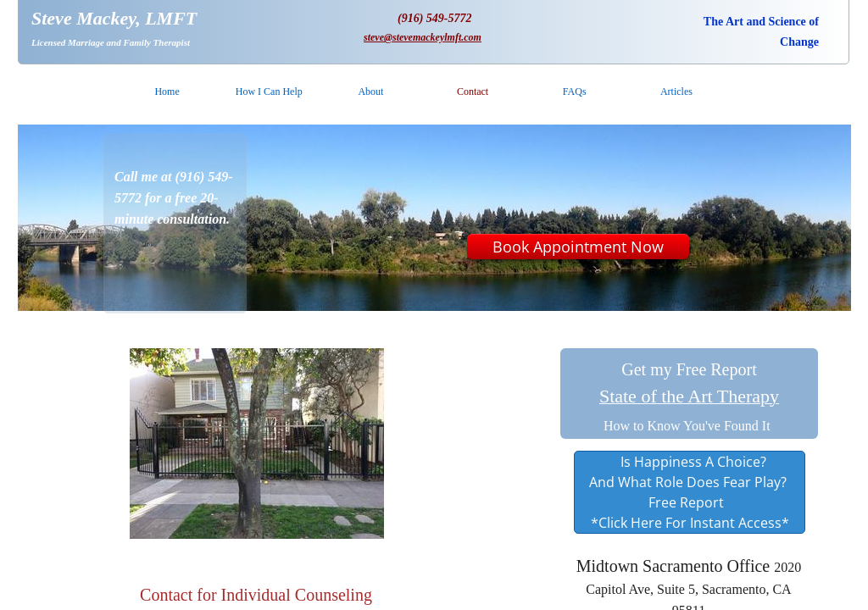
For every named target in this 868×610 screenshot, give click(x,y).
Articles (676, 91)
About (370, 91)
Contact (473, 91)
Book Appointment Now (578, 247)
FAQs (575, 91)
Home (167, 91)
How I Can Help (269, 91)
